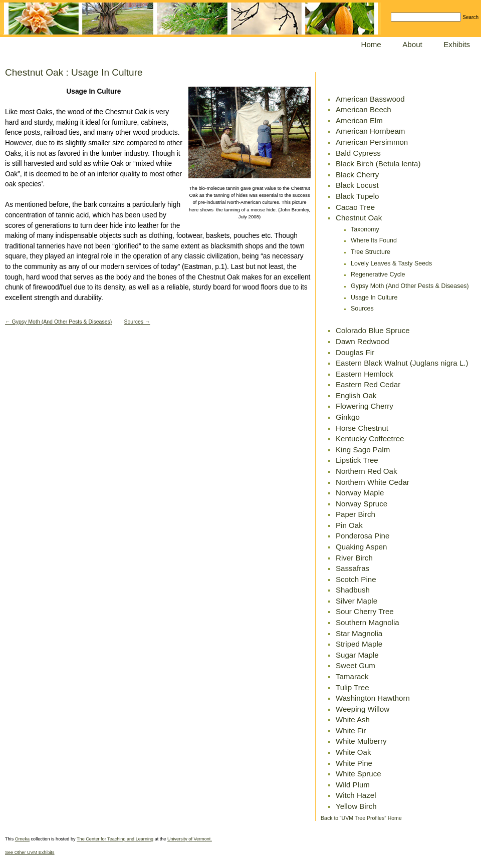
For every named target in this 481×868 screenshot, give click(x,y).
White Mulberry (361, 741)
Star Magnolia (359, 633)
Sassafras (352, 568)
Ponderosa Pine (363, 536)
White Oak (353, 752)
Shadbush (353, 590)
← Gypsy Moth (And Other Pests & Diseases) (58, 322)
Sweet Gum (355, 665)
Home (371, 44)
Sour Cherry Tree (365, 611)
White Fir (351, 731)
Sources (362, 309)
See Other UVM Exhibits (30, 852)
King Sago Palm (363, 450)
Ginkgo (348, 417)
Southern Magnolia (368, 622)
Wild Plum (353, 785)
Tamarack (352, 676)
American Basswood (370, 99)
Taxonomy (365, 229)
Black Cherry (357, 175)
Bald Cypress (358, 153)
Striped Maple (359, 644)
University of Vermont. (190, 839)
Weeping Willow (363, 709)
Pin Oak (349, 525)
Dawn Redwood (363, 341)
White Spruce (358, 774)
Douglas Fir (355, 352)
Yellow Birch (356, 806)
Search (470, 17)
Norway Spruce (362, 504)
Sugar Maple (357, 655)
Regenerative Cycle (378, 274)
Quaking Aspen (361, 547)
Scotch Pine (356, 579)
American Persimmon (372, 142)
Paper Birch (355, 514)
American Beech (364, 109)
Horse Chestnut (362, 428)
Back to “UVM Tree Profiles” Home (361, 818)
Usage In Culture (374, 298)
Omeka (22, 839)
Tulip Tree (352, 687)
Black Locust (357, 185)
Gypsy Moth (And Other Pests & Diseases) (410, 286)
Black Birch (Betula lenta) (378, 164)
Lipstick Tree (357, 460)
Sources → (137, 322)
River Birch (354, 558)
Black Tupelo (357, 196)
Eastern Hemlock (365, 374)
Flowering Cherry (365, 406)
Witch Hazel (356, 795)
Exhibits (457, 44)
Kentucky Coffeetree (370, 439)
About (412, 44)
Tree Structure (371, 252)
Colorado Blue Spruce (373, 330)
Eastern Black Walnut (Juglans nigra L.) (402, 363)
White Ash (353, 719)
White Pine (354, 763)
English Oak (356, 395)
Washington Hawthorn (373, 698)
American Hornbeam (370, 131)
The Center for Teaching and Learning (115, 839)
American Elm (359, 120)
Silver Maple (356, 601)
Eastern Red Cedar (368, 384)
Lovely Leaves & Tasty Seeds (391, 263)
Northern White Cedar (373, 482)
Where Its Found (374, 240)
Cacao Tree (355, 207)
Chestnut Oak (359, 218)
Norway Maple (360, 493)
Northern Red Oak (366, 471)
